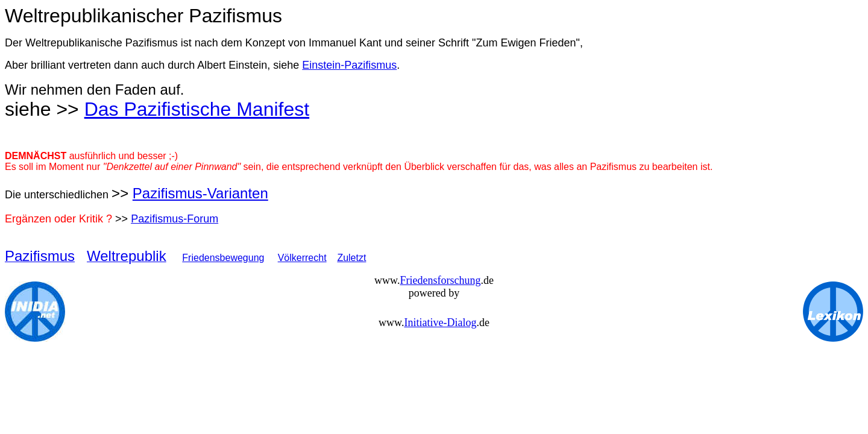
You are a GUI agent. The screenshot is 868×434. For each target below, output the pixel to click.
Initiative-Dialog (440, 322)
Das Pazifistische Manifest (197, 109)
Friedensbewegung (223, 258)
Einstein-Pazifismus (349, 65)
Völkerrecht (302, 258)
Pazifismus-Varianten (200, 193)
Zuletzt (351, 258)
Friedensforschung (440, 280)
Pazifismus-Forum (175, 219)
